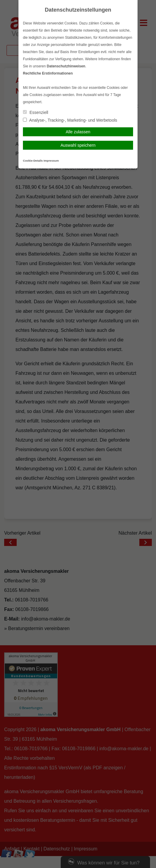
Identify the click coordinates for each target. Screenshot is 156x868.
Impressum (51, 161)
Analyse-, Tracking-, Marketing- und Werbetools (70, 120)
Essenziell (36, 112)
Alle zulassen (78, 132)
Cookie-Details (33, 161)
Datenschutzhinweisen (66, 66)
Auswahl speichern (78, 145)
